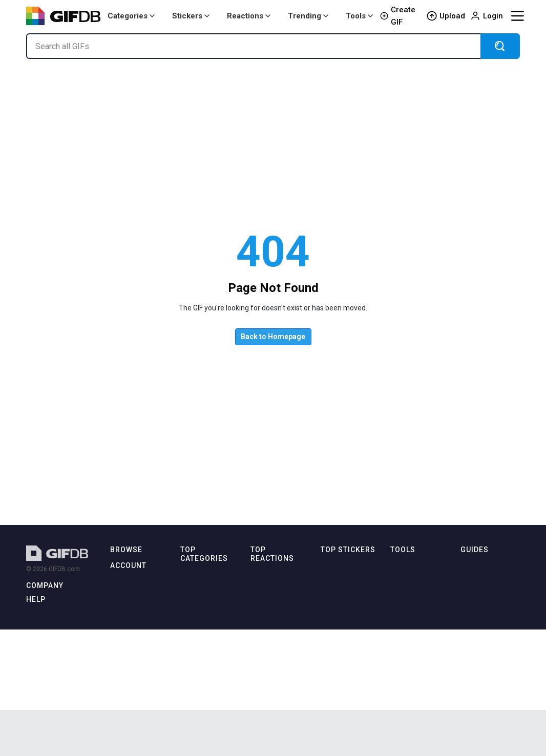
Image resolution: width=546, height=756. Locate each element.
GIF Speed (406, 669)
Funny (189, 708)
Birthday (192, 604)
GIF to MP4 (406, 640)
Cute (187, 649)
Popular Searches (136, 640)
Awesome (336, 684)
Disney (190, 678)
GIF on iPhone (481, 581)
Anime (190, 589)
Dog (187, 693)
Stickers (191, 16)
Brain (328, 699)
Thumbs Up (268, 663)
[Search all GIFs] (253, 46)
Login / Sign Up (133, 675)
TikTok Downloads (488, 699)
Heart (329, 655)
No (255, 708)
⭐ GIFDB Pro (132, 690)
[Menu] (517, 16)
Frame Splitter (411, 684)
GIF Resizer (407, 625)
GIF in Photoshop (486, 595)
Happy (260, 575)
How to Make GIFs (489, 566)
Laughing (264, 634)
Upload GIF (127, 705)
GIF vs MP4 (477, 669)
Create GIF (398, 16)
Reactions (249, 16)
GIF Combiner (410, 699)
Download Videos (489, 684)
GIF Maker (405, 581)
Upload (446, 16)
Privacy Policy (46, 661)
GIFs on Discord (484, 640)
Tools (359, 16)
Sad (256, 589)
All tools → (407, 566)
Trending (308, 16)
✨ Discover (128, 625)
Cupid (329, 581)
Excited (261, 649)
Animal (191, 575)
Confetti (332, 640)
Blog (33, 617)
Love (258, 604)
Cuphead (334, 595)
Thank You (266, 619)
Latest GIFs (127, 566)
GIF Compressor (414, 610)
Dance (190, 663)
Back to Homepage (273, 337)
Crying (260, 678)
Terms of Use (46, 676)
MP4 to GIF (406, 595)
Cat (185, 634)
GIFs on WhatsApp (488, 625)
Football (333, 625)
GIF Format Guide (489, 655)
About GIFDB (45, 602)
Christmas (335, 610)
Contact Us (43, 632)
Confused (265, 693)
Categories (131, 16)
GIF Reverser (409, 655)
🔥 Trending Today (138, 610)
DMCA (36, 646)
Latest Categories (136, 581)
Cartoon (192, 619)
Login (487, 16)
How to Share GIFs (490, 610)
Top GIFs (123, 595)
